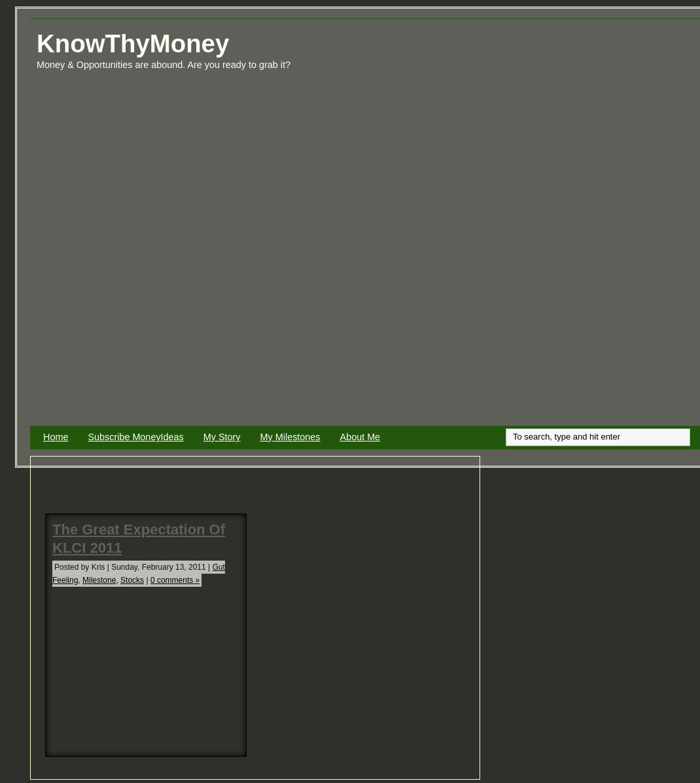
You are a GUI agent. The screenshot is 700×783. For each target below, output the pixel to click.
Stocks (132, 580)
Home (56, 437)
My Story (222, 437)
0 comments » (175, 580)
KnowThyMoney (133, 43)
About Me (360, 437)
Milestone (99, 580)
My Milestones (290, 437)
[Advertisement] (643, 228)
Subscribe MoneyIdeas (135, 437)
